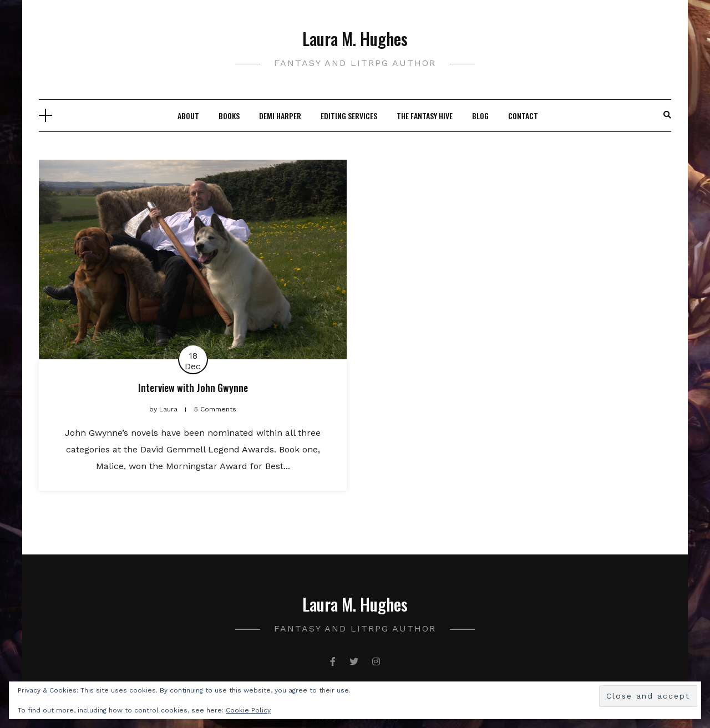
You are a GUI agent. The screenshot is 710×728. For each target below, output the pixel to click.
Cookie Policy (248, 710)
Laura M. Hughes (355, 39)
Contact (523, 116)
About (188, 116)
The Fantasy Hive (425, 116)
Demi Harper (280, 116)
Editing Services (349, 116)
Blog (480, 116)
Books (229, 116)
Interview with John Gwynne (193, 388)
